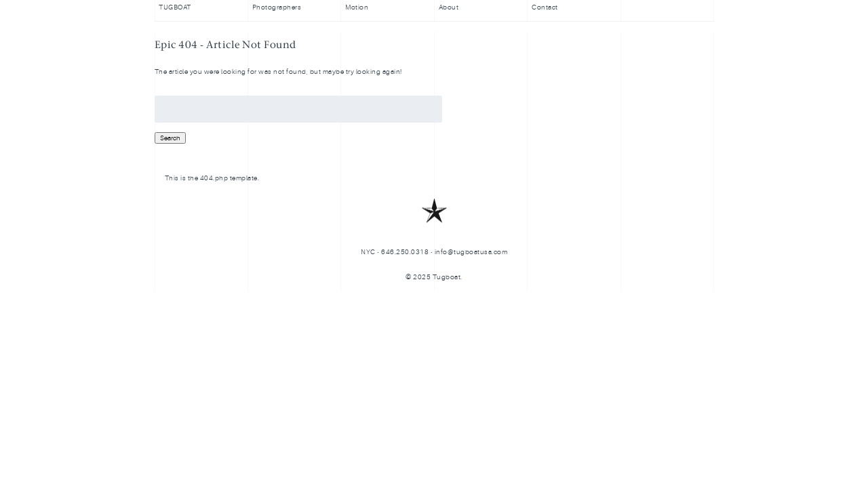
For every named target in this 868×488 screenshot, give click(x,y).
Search (170, 138)
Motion (357, 7)
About (449, 7)
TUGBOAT (175, 7)
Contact (545, 7)
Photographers (277, 7)
